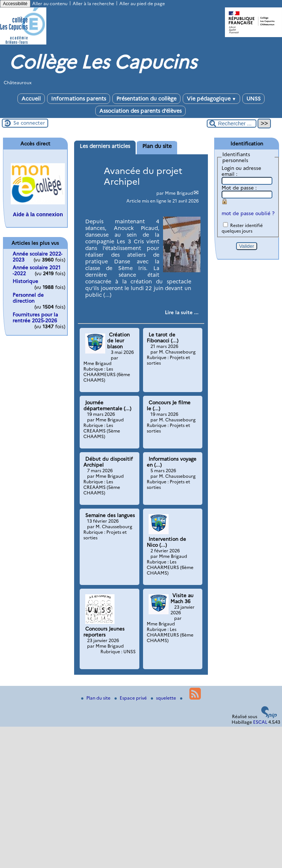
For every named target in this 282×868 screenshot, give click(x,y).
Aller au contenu (50, 4)
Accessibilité (15, 4)
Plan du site (96, 698)
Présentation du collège (146, 99)
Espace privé (131, 698)
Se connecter (29, 123)
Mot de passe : (239, 188)
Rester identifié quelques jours (242, 228)
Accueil (31, 99)
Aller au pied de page (142, 4)
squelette (164, 698)
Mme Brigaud (179, 193)
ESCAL (260, 722)
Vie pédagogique (212, 99)
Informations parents (79, 99)
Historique (25, 281)
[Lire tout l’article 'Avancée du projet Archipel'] (182, 312)
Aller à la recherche (93, 4)
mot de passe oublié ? (248, 213)
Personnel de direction (28, 298)
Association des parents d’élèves (140, 111)
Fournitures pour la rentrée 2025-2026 (35, 318)
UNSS (253, 99)
